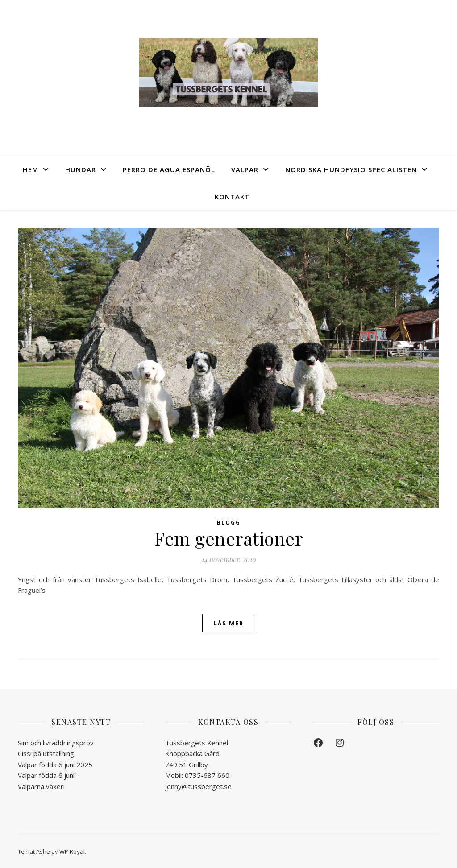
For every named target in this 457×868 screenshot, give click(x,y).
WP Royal (72, 851)
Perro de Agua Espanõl (169, 169)
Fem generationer (228, 538)
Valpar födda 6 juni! (47, 775)
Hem (31, 169)
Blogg (229, 523)
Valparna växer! (41, 786)
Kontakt (232, 197)
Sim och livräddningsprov (56, 743)
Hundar (81, 169)
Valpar (245, 169)
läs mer (229, 623)
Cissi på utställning (46, 753)
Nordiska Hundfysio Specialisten (351, 169)
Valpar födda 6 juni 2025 (55, 765)
